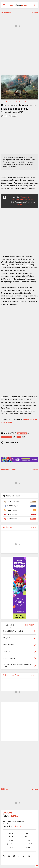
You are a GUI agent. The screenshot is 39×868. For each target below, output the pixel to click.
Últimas (8, 527)
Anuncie (28, 848)
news (8, 102)
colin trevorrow (26, 102)
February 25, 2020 (22, 205)
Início (2, 102)
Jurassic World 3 (16, 102)
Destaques (6, 12)
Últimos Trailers (9, 470)
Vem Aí (11, 837)
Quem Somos (11, 844)
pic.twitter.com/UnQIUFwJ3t (22, 200)
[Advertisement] (19, 53)
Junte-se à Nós (28, 844)
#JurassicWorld (25, 197)
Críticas (28, 840)
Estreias (11, 840)
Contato (11, 848)
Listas (5, 789)
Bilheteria (28, 837)
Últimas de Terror (11, 675)
